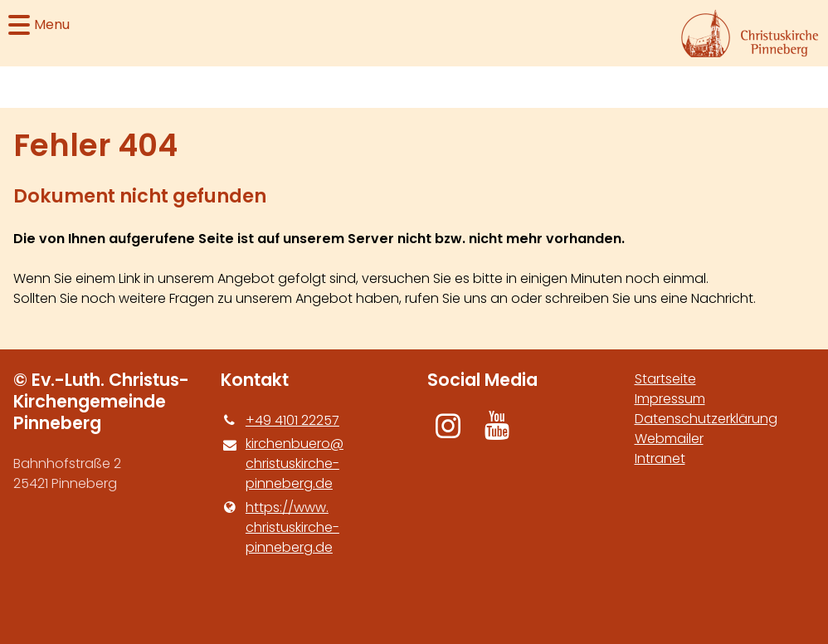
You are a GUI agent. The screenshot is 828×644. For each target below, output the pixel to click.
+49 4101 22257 (280, 421)
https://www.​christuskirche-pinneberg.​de (280, 528)
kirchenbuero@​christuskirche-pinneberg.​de (282, 464)
